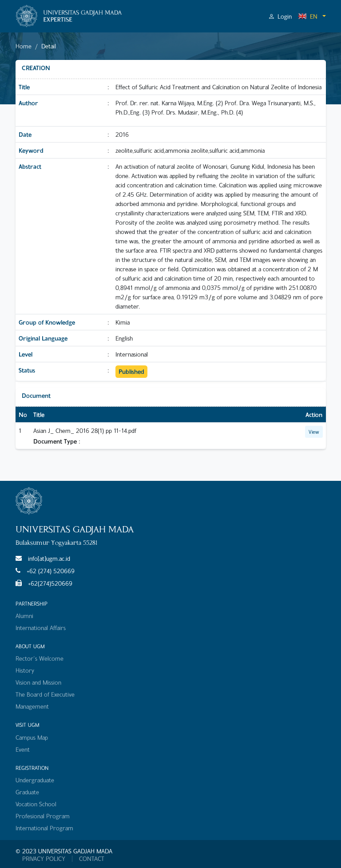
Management (32, 706)
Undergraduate (35, 780)
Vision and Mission (38, 682)
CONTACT (92, 859)
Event (23, 749)
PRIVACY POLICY (44, 859)
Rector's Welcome (40, 658)
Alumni (24, 616)
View (314, 432)
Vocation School (36, 804)
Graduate (27, 792)
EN (308, 16)
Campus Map (32, 737)
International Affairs (41, 628)
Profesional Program (43, 816)
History (25, 670)
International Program (44, 828)
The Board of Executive (45, 694)
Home (24, 46)
